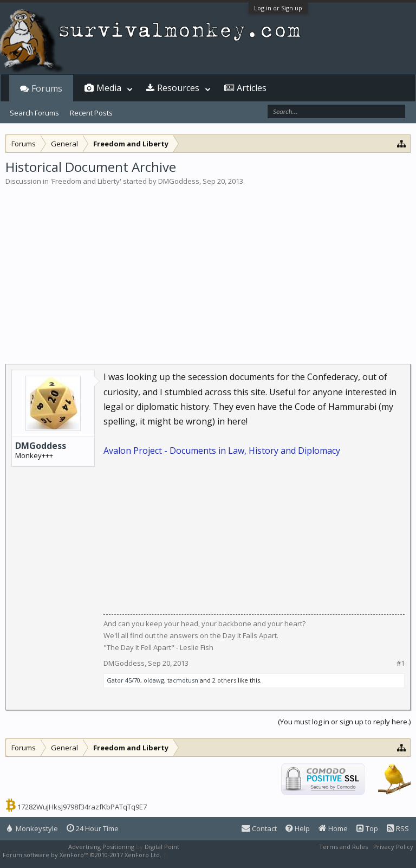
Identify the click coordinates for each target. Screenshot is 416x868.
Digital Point (162, 847)
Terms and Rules (343, 847)
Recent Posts (91, 113)
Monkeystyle (32, 828)
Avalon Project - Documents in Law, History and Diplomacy (222, 451)
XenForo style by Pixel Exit (206, 855)
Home (333, 828)
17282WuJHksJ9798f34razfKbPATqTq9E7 (82, 807)
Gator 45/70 (123, 680)
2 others (224, 680)
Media (109, 88)
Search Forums (34, 113)
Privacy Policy (393, 847)
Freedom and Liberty (86, 181)
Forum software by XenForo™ (82, 855)
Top (367, 828)
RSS (398, 828)
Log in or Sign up (278, 8)
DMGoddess (179, 181)
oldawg (154, 680)
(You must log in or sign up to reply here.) (344, 722)
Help (298, 828)
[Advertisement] (208, 268)
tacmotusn (183, 680)
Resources (178, 88)
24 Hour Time (93, 828)
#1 (401, 663)
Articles (252, 88)
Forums (47, 88)
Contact (259, 828)
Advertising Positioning (101, 847)
